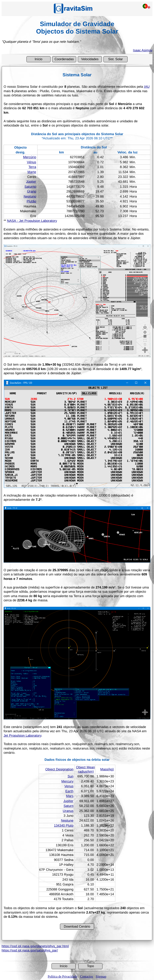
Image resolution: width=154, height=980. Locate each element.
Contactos (87, 976)
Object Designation (59, 769)
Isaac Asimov (143, 50)
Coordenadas (64, 59)
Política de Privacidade (63, 976)
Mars (70, 796)
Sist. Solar (116, 59)
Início (38, 59)
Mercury (67, 781)
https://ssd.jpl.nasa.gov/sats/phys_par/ (30, 950)
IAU (147, 87)
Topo (91, 966)
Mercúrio (30, 157)
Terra (32, 167)
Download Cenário (77, 926)
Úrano (32, 191)
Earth (69, 791)
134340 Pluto (64, 825)
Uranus (68, 811)
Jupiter (68, 801)
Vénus (31, 162)
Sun (70, 776)
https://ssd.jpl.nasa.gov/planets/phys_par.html (35, 946)
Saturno (30, 187)
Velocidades (90, 59)
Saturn (68, 806)
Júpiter (31, 182)
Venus (69, 786)
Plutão (31, 201)
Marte (32, 172)
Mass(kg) (107, 769)
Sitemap (101, 976)
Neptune (67, 820)
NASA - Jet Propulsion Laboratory (32, 221)
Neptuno (30, 196)
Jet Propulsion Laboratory (22, 735)
